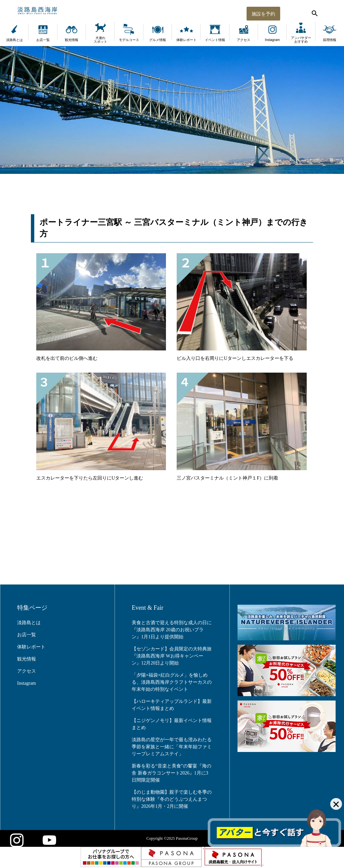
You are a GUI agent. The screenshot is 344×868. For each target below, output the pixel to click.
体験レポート (186, 40)
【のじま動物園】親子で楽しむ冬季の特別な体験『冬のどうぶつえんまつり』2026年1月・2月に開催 (172, 799)
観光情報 (72, 40)
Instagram (272, 40)
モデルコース (129, 40)
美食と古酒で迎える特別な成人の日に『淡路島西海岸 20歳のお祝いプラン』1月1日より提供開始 (172, 630)
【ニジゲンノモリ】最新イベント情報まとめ (172, 724)
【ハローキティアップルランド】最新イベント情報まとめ (172, 705)
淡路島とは (14, 40)
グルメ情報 (158, 40)
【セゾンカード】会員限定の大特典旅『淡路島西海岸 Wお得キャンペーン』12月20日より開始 (172, 656)
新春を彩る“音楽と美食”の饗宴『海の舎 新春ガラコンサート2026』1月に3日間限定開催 (171, 773)
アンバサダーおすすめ (301, 40)
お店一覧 (43, 40)
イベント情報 (215, 40)
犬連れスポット (100, 40)
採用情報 (330, 40)
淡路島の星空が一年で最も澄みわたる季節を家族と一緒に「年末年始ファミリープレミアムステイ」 (172, 747)
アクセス (244, 40)
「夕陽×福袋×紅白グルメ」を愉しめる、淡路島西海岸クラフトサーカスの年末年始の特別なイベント (172, 682)
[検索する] (314, 12)
